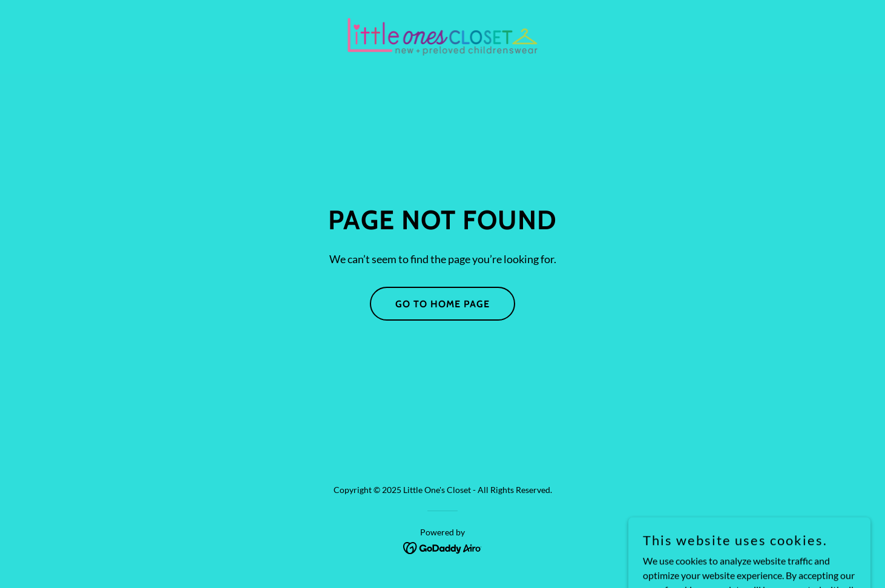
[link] (443, 36)
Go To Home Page (442, 304)
